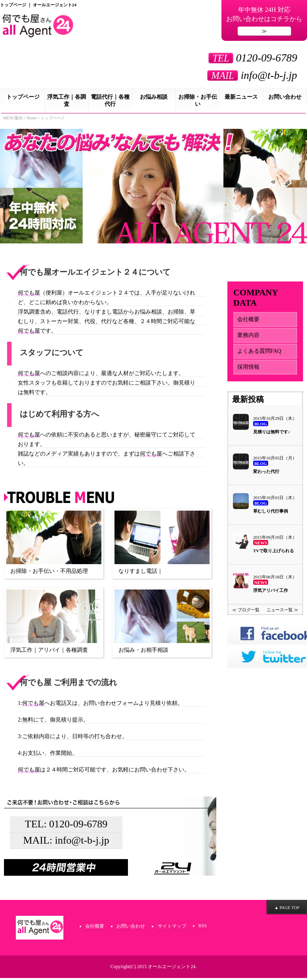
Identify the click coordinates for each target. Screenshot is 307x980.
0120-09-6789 (249, 60)
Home (32, 120)
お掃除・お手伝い (198, 103)
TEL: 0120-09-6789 (66, 827)
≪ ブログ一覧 (246, 616)
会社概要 (248, 322)
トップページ (23, 99)
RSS (202, 928)
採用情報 (248, 369)
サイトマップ (172, 929)
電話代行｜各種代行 (110, 103)
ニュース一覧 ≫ (282, 616)
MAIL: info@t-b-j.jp (66, 844)
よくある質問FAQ (259, 353)
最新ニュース (241, 99)
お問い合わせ (285, 99)
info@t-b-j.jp (248, 77)
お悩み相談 (154, 99)
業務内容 (248, 338)
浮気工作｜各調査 (67, 103)
